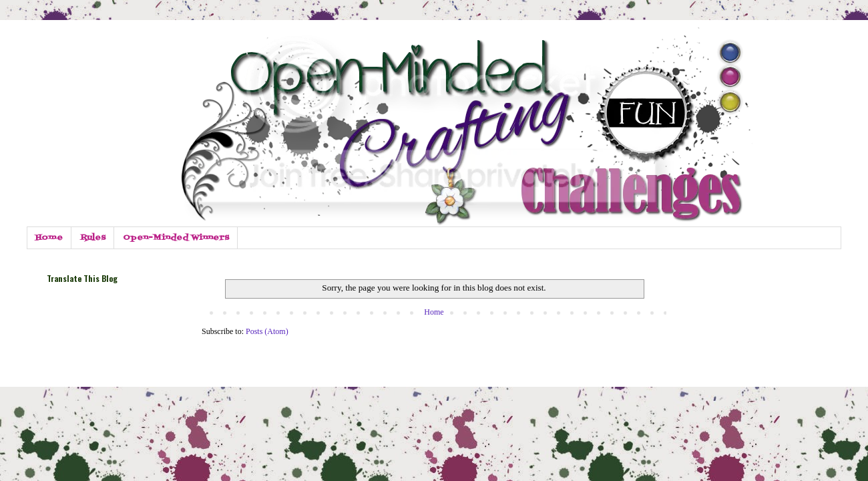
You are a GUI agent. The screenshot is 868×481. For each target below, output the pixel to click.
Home (49, 238)
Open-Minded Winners (176, 238)
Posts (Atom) (267, 331)
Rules (93, 238)
